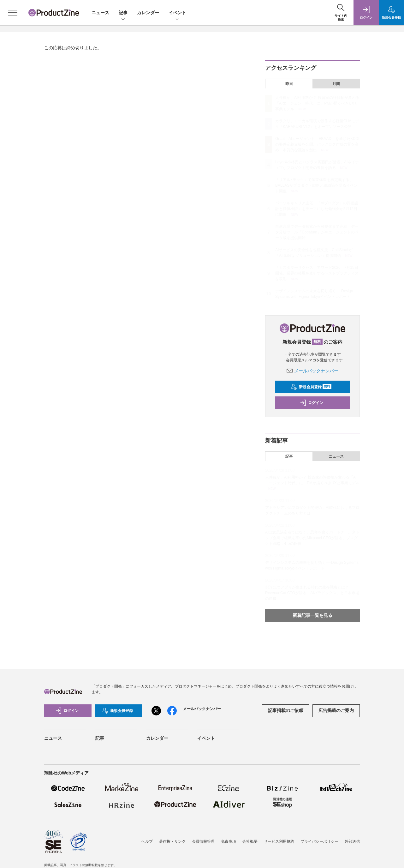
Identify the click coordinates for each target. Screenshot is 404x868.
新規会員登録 (311, 387)
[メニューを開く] (13, 13)
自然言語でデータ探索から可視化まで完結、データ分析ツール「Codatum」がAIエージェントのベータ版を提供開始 (317, 232)
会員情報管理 (203, 841)
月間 (336, 84)
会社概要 (250, 841)
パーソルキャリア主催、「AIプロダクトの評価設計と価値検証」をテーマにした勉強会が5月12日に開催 (317, 209)
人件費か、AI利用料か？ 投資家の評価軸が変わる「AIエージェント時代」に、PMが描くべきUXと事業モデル (317, 103)
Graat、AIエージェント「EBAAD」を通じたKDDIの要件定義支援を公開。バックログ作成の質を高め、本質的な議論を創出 (317, 144)
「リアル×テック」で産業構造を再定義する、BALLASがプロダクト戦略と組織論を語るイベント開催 (316, 185)
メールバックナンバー (312, 371)
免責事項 (229, 841)
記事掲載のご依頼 (286, 710)
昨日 (289, 84)
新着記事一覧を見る (312, 615)
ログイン (312, 403)
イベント (177, 13)
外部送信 (352, 841)
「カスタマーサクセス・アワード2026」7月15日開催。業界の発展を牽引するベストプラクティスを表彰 (317, 273)
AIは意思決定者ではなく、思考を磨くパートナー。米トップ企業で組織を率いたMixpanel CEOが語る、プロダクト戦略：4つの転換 (312, 538)
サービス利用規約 (279, 841)
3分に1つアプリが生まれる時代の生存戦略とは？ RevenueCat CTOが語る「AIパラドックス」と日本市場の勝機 (312, 593)
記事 (123, 13)
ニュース (100, 13)
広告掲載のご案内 (336, 710)
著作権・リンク (172, 841)
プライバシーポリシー (319, 841)
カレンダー (148, 13)
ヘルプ (147, 841)
